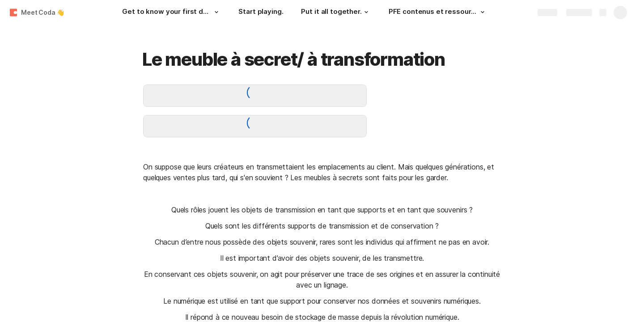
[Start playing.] (261, 13)
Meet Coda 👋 (42, 12)
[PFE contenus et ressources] (438, 13)
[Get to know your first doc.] (171, 13)
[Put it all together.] (336, 13)
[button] (216, 12)
